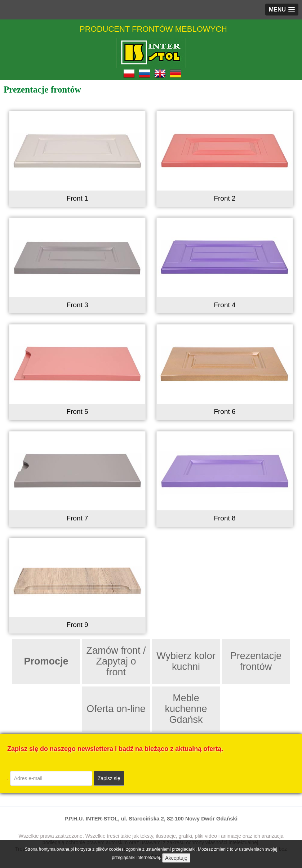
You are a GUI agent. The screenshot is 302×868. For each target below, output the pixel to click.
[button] (282, 10)
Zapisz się (109, 778)
